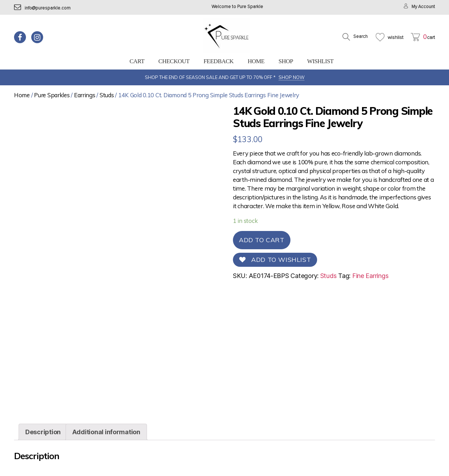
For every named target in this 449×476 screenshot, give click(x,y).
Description (43, 432)
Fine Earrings (370, 276)
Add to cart (262, 240)
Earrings (85, 95)
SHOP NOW (291, 77)
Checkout (174, 61)
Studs (107, 95)
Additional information (106, 432)
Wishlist (320, 61)
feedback (219, 61)
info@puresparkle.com (42, 8)
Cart (137, 61)
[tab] (43, 432)
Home (256, 61)
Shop (286, 61)
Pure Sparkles (52, 95)
